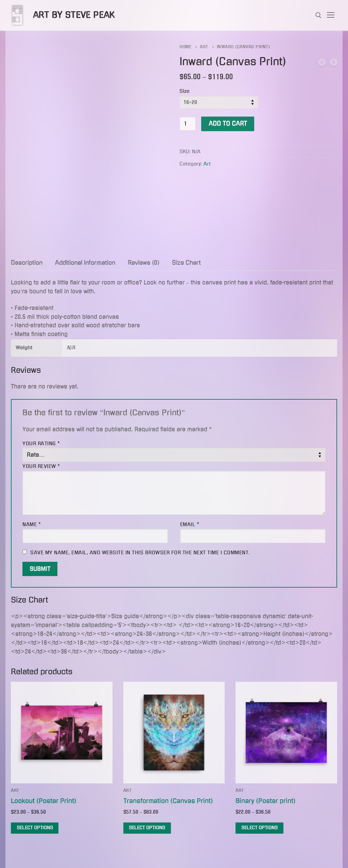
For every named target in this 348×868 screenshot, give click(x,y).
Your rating (41, 444)
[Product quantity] (188, 124)
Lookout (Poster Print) (44, 801)
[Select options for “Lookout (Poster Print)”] (35, 828)
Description (27, 263)
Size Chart (186, 263)
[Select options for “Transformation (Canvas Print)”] (147, 828)
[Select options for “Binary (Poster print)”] (259, 828)
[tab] (27, 263)
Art (204, 47)
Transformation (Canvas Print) (168, 801)
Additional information (85, 263)
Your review (41, 466)
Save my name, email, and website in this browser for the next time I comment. (140, 553)
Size (185, 91)
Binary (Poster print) (266, 801)
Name (32, 524)
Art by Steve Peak (74, 15)
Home (185, 47)
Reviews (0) (144, 263)
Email (190, 524)
